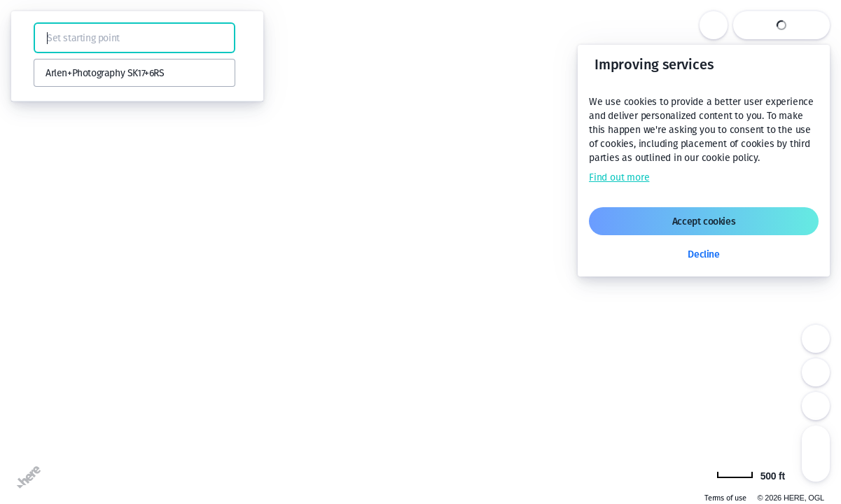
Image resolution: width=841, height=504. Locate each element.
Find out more (619, 177)
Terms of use (725, 498)
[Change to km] (751, 475)
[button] (29, 38)
